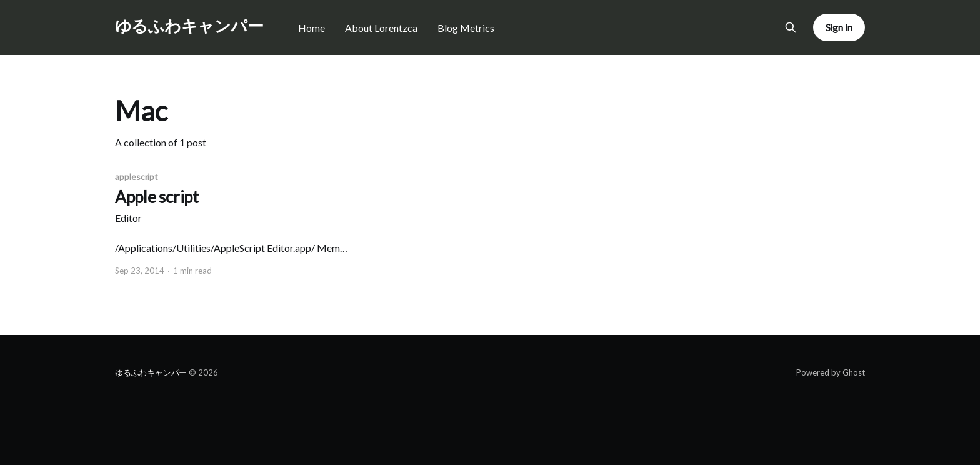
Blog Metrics (466, 28)
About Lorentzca (381, 28)
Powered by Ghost (831, 372)
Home (312, 28)
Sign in (839, 27)
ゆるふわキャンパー (189, 26)
